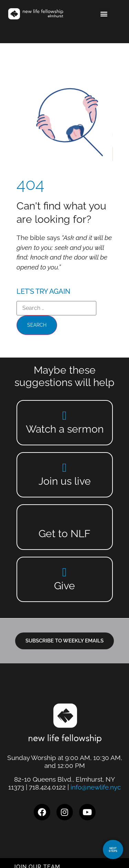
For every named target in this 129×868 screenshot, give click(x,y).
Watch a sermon (65, 429)
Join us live (65, 481)
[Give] (64, 572)
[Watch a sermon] (64, 415)
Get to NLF (64, 534)
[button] (104, 14)
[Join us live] (64, 467)
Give (64, 586)
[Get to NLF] (64, 520)
